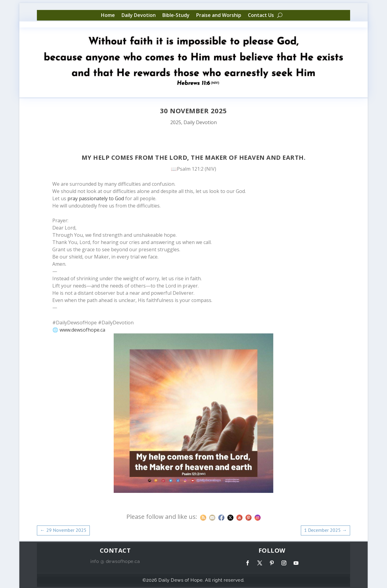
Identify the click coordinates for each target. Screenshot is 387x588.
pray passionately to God (96, 198)
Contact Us (261, 15)
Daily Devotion (139, 15)
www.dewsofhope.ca (82, 330)
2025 (176, 122)
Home (108, 15)
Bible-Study (176, 15)
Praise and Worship (219, 15)
